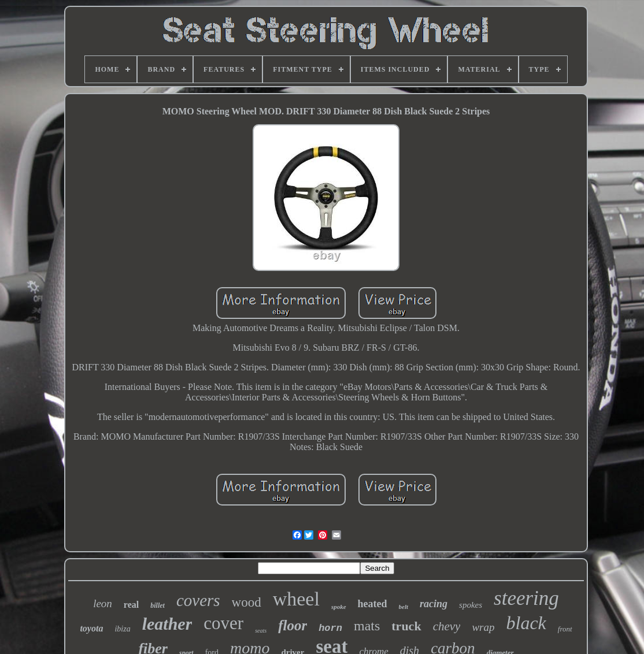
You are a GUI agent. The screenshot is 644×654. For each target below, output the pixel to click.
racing (434, 604)
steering (526, 598)
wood (247, 602)
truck (406, 626)
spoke (339, 607)
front (565, 629)
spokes (471, 605)
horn (330, 628)
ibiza (122, 629)
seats (261, 631)
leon (103, 603)
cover (223, 623)
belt (404, 607)
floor (293, 625)
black (526, 623)
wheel (296, 599)
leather (167, 624)
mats (367, 626)
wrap (483, 627)
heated (373, 604)
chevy (447, 626)
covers (198, 600)
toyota (91, 628)
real (131, 605)
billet (158, 605)
